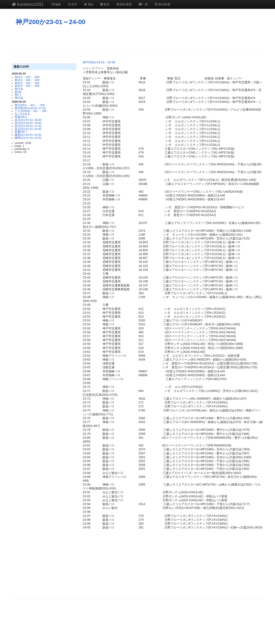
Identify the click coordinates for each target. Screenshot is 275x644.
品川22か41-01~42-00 (28, 129)
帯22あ (19, 98)
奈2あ (18, 92)
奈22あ (19, 89)
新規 (105, 4)
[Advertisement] (137, 41)
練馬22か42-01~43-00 (28, 135)
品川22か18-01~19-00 (28, 123)
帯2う (18, 95)
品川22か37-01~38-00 (28, 120)
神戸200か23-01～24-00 (51, 22)
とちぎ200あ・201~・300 (31, 111)
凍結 (89, 4)
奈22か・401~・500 (27, 80)
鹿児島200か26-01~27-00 (30, 108)
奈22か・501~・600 (27, 77)
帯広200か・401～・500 (30, 105)
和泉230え (21, 117)
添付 (72, 4)
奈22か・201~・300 (27, 83)
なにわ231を (22, 114)
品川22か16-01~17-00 (28, 126)
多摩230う (21, 132)
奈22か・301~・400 (27, 86)
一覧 (143, 4)
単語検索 (162, 4)
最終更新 (124, 4)
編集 (56, 4)
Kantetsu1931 (28, 4)
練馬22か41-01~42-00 (28, 138)
